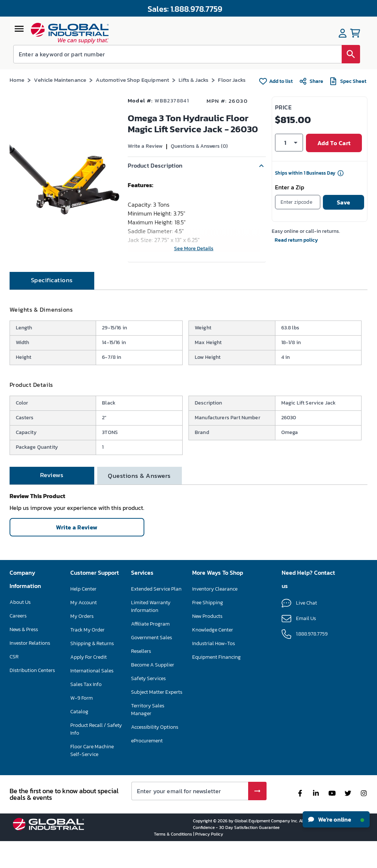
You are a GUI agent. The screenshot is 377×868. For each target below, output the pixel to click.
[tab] (52, 307)
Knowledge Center (213, 656)
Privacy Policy (209, 861)
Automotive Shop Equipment (132, 80)
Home (17, 80)
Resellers (141, 678)
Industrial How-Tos (214, 670)
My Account (84, 629)
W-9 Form (82, 724)
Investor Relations (30, 670)
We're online (336, 819)
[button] (197, 166)
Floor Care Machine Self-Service (92, 777)
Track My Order (87, 656)
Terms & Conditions (174, 861)
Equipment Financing (216, 684)
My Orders (82, 643)
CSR (14, 683)
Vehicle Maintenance (60, 80)
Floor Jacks (232, 80)
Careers (18, 642)
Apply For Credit (89, 684)
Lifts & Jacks (193, 80)
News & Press (24, 656)
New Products (207, 643)
